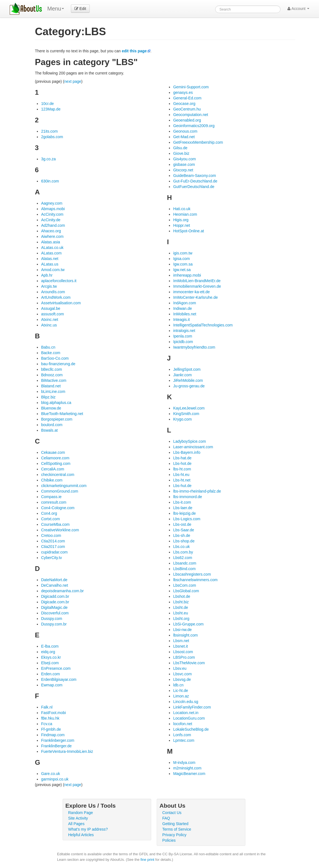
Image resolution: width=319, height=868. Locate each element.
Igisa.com (181, 259)
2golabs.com (52, 137)
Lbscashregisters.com (192, 574)
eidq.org (48, 652)
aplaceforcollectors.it (59, 281)
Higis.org (181, 220)
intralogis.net (184, 331)
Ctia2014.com (53, 541)
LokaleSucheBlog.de (191, 729)
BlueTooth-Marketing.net (62, 414)
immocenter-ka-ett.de (191, 292)
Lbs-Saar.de (184, 530)
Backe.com (51, 353)
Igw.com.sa (183, 264)
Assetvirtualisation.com (61, 303)
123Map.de (51, 109)
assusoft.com (52, 314)
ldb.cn (178, 685)
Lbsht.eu (181, 613)
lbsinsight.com (185, 635)
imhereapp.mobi (187, 275)
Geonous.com (185, 131)
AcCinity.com (52, 214)
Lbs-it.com (182, 502)
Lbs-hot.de (182, 463)
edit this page (134, 51)
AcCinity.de (51, 220)
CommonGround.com (60, 491)
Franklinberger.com (58, 740)
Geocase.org (184, 104)
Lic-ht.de (181, 691)
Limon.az (181, 696)
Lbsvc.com (182, 674)
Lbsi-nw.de (182, 630)
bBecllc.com (51, 369)
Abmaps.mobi (53, 209)
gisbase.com (184, 164)
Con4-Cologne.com (58, 508)
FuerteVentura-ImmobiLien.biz (67, 751)
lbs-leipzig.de (184, 513)
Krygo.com (182, 419)
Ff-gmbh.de (51, 729)
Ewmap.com (52, 685)
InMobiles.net (185, 314)
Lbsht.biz (181, 602)
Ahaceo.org (51, 231)
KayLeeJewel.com (189, 408)
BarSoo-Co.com (55, 358)
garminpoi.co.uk (55, 779)
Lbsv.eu (180, 668)
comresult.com (54, 502)
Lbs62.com (182, 558)
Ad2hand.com (53, 225)
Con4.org (49, 513)
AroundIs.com (53, 292)
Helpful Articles (81, 835)
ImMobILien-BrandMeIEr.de (197, 281)
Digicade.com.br (55, 602)
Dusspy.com (52, 619)
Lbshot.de (182, 596)
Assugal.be (51, 308)
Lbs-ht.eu (181, 475)
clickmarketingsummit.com (64, 486)
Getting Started (175, 824)
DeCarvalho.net (54, 585)
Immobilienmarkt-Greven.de (197, 286)
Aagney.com (52, 203)
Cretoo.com (51, 535)
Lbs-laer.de (183, 508)
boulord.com (52, 425)
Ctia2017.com (53, 547)
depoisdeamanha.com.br (62, 591)
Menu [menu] (56, 9)
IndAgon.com (185, 303)
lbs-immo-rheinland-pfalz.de (197, 491)
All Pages (76, 824)
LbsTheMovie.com (189, 663)
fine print (147, 860)
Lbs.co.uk (181, 547)
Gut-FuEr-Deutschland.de (195, 181)
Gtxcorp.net (183, 170)
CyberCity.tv (51, 558)
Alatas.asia (50, 242)
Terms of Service (177, 829)
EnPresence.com (56, 668)
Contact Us (172, 813)
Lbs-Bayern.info (187, 452)
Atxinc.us (49, 325)
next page (73, 81)
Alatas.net (50, 259)
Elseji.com (50, 663)
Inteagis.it (181, 320)
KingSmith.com (186, 414)
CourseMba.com (55, 524)
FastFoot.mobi (53, 713)
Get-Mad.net (184, 137)
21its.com (49, 131)
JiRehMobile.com (188, 380)
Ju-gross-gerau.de (189, 386)
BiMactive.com (54, 380)
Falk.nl (47, 707)
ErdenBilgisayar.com (59, 679)
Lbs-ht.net (182, 480)
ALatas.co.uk (52, 248)
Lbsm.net (181, 641)
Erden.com (50, 674)
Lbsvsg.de (182, 679)
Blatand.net (51, 386)
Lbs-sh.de (182, 535)
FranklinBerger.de (56, 746)
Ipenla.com (182, 336)
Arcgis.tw (49, 286)
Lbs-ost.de (182, 524)
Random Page (81, 813)
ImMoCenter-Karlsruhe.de (195, 297)
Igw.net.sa (182, 270)
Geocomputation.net (191, 115)
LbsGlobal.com (186, 591)
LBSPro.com (184, 657)
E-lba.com (50, 646)
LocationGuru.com (189, 718)
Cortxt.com (50, 519)
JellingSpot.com (187, 369)
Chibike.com (52, 480)
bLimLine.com (53, 391)
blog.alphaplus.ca (56, 403)
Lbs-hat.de (182, 458)
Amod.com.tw (53, 270)
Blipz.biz (48, 397)
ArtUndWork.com (56, 297)
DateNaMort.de (54, 580)
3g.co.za (48, 159)
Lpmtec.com (184, 740)
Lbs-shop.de (184, 541)
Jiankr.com (182, 375)
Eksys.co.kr (51, 657)
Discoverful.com (55, 613)
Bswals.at (49, 430)
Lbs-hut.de (182, 486)
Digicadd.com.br (55, 596)
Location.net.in (186, 713)
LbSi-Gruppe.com (188, 624)
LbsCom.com (184, 585)
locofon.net (183, 724)
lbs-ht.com (182, 469)
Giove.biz (181, 153)
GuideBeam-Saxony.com (195, 176)
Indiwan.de (182, 308)
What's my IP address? (88, 829)
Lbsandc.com (185, 563)
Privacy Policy (174, 835)
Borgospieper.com (57, 419)
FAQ (166, 818)
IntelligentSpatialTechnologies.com (203, 325)
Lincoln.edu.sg (186, 702)
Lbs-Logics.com (187, 519)
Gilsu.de (180, 148)
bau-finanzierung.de (58, 364)
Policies (169, 840)
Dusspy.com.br (54, 624)
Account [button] (298, 9)
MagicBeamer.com (189, 774)
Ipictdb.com (183, 342)
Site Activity (78, 818)
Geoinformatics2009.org (194, 126)
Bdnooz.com (52, 375)
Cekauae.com (53, 452)
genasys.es (183, 92)
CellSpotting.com (56, 463)
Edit (80, 9)
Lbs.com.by (183, 552)
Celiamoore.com (55, 458)
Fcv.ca (47, 724)
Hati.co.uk (182, 209)
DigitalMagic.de (54, 607)
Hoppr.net (182, 225)
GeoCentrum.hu (187, 109)
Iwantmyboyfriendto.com (194, 347)
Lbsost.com (183, 652)
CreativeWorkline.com (60, 530)
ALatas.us (50, 264)
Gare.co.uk (50, 774)
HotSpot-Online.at (188, 231)
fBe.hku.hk (50, 718)
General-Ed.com (187, 98)
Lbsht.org (181, 619)
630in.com (50, 181)
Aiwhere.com (52, 236)
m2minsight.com (187, 768)
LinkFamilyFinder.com (192, 707)
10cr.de (47, 104)
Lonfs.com (182, 735)
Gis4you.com (184, 159)
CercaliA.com (52, 469)
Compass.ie (51, 497)
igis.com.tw (183, 253)
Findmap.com (53, 735)
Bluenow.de (51, 408)
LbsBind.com (184, 569)
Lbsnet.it (180, 646)
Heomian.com (185, 214)
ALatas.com (51, 253)
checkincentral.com (58, 475)
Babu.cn (48, 347)
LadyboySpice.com (189, 441)
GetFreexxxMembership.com (198, 142)
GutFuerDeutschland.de (194, 187)
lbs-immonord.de (187, 497)
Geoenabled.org (187, 120)
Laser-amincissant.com (193, 447)
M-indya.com (184, 763)
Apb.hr (47, 275)
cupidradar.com (54, 552)
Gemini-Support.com (191, 87)
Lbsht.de (181, 607)
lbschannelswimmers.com (195, 580)
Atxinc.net (49, 320)
